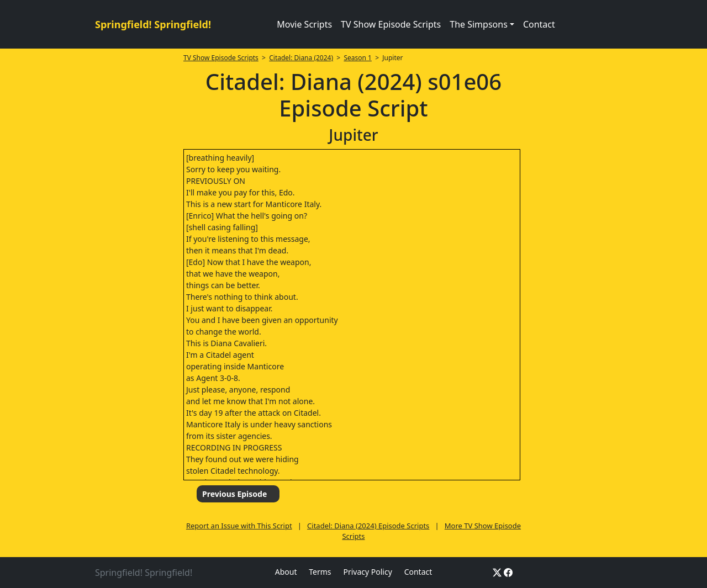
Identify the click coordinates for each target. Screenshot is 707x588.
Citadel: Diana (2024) (301, 58)
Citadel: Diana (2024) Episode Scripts (368, 526)
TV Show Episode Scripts (391, 24)
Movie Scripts (304, 24)
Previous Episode (234, 494)
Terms (320, 572)
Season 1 (358, 58)
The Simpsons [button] (479, 24)
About (286, 572)
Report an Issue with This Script (239, 526)
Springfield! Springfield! (153, 24)
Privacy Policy (367, 572)
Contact (539, 24)
